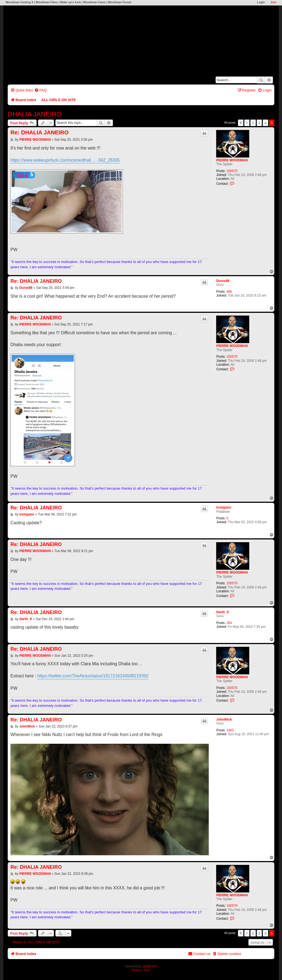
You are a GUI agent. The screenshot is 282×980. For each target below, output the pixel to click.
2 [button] (253, 123)
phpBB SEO (150, 966)
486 (229, 292)
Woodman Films (47, 2)
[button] (241, 123)
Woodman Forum (120, 2)
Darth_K (223, 612)
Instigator (224, 507)
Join (273, 2)
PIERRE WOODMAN (232, 160)
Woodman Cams (94, 2)
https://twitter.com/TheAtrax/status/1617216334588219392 (93, 676)
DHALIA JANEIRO (35, 114)
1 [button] (247, 123)
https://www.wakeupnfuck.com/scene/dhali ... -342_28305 (65, 160)
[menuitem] (40, 90)
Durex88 (223, 281)
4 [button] (265, 123)
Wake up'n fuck (70, 2)
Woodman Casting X (19, 2)
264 (229, 623)
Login (261, 2)
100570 (232, 171)
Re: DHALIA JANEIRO (40, 132)
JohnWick (224, 720)
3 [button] (259, 123)
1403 (230, 730)
